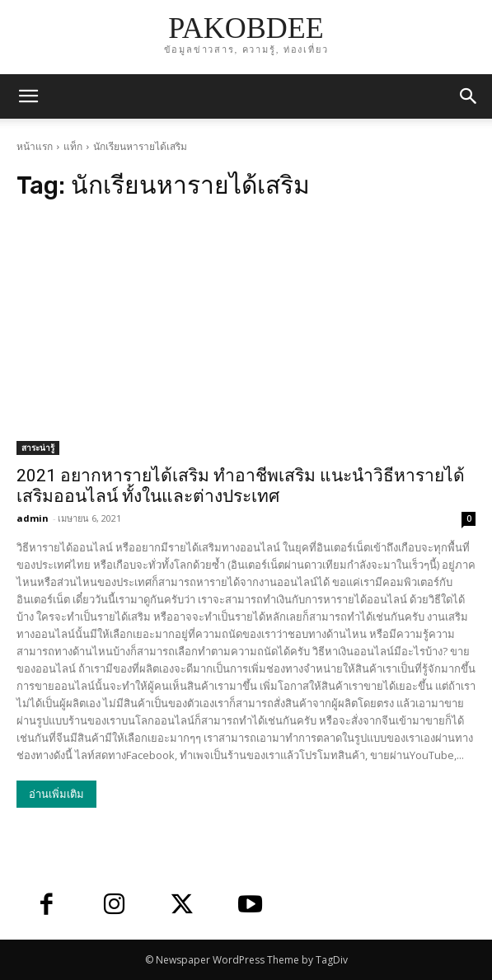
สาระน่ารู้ (38, 448)
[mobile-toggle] (28, 96)
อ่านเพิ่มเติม (56, 794)
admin (33, 518)
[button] (469, 96)
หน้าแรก (35, 146)
